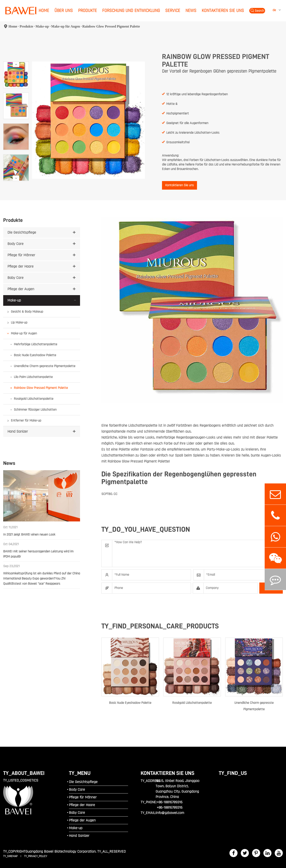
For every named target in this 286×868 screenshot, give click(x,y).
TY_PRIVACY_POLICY (36, 856)
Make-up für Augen (66, 26)
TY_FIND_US (233, 773)
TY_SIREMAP (11, 856)
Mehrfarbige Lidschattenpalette (36, 344)
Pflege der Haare (20, 266)
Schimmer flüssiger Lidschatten (35, 410)
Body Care (15, 244)
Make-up (42, 26)
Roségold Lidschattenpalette (34, 399)
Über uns (64, 11)
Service (173, 11)
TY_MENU (80, 773)
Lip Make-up (19, 323)
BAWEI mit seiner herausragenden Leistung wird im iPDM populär (38, 554)
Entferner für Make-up (26, 421)
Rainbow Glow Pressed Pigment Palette (111, 26)
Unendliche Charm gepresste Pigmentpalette (45, 366)
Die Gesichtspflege (22, 232)
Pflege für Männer (21, 255)
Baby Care (15, 278)
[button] (16, 64)
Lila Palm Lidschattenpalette (33, 377)
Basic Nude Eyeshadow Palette (35, 355)
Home (44, 11)
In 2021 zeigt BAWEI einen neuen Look (29, 535)
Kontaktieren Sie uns (223, 11)
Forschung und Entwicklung (131, 11)
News (191, 11)
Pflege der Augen (21, 289)
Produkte (88, 11)
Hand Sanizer (18, 431)
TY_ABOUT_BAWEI (24, 773)
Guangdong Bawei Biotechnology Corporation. (61, 851)
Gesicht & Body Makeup (27, 312)
